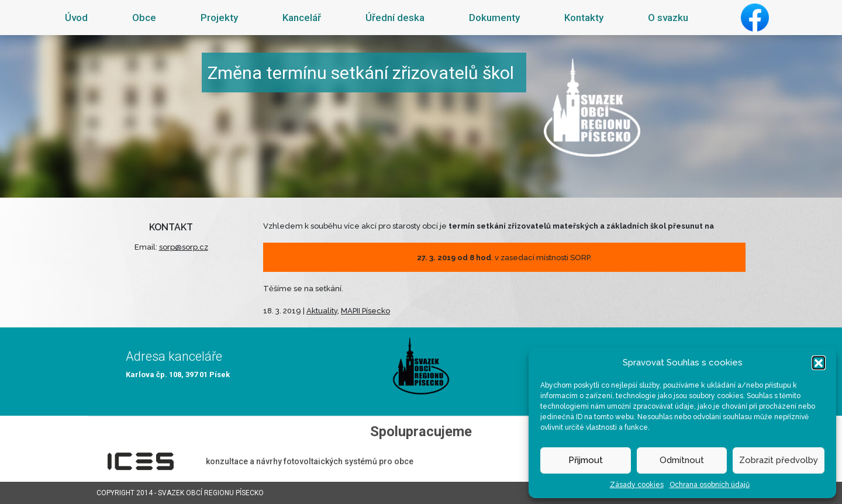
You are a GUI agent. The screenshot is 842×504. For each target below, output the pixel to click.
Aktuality (322, 311)
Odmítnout (682, 460)
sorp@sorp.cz (184, 247)
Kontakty (584, 18)
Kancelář (302, 18)
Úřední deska (395, 18)
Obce (144, 18)
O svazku (668, 18)
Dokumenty (494, 18)
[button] (819, 363)
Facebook (755, 18)
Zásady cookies (637, 485)
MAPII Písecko (365, 311)
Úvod (76, 18)
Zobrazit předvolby (779, 460)
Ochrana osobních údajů (710, 485)
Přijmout (586, 460)
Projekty (219, 18)
